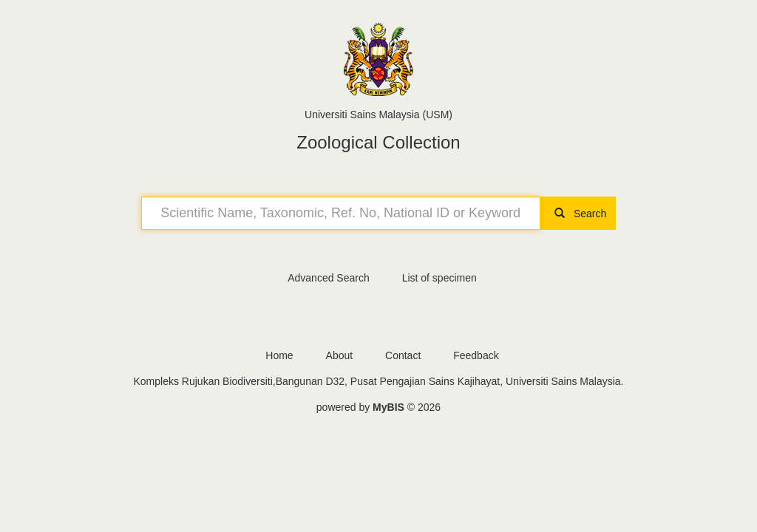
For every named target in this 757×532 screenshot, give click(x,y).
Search (578, 214)
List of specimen (439, 278)
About (340, 355)
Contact (403, 355)
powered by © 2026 (378, 407)
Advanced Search (329, 278)
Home (279, 355)
